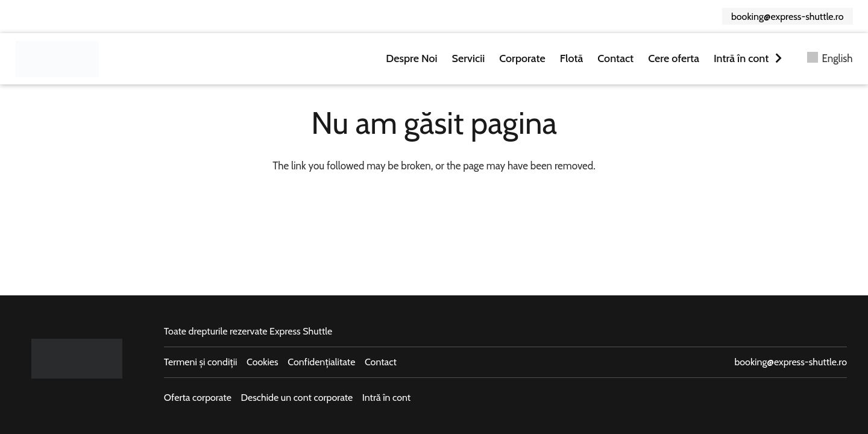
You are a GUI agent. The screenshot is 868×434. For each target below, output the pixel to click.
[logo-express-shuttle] (57, 59)
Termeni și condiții (201, 362)
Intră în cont (386, 398)
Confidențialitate (321, 362)
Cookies (263, 362)
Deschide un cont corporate (297, 398)
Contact (381, 362)
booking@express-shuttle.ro (791, 362)
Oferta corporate (198, 398)
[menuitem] (830, 58)
